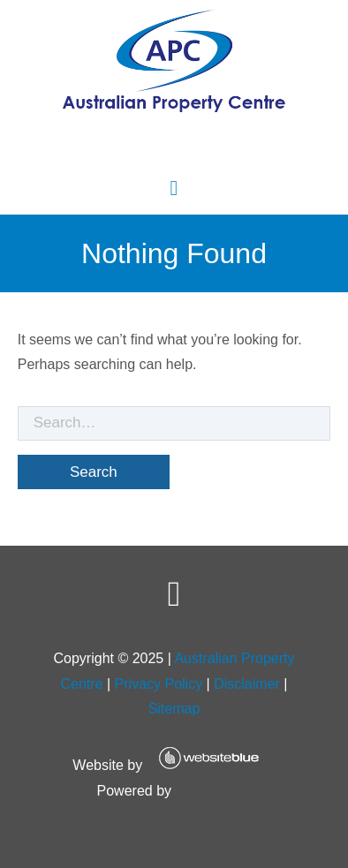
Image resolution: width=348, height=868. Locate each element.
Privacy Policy (159, 684)
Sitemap (174, 709)
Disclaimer (247, 684)
